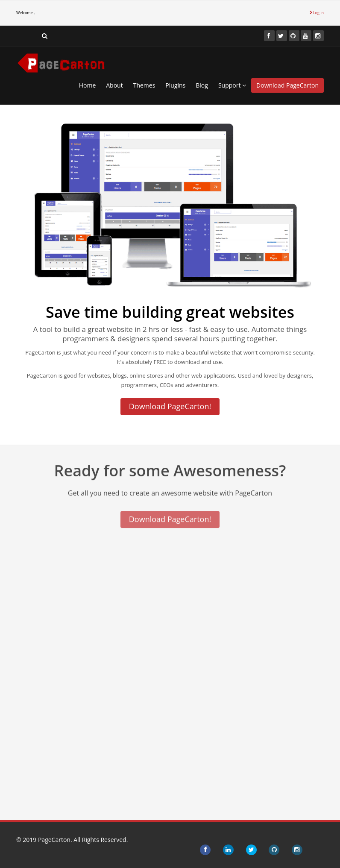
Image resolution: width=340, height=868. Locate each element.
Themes (144, 85)
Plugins (175, 85)
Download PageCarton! (170, 406)
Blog (202, 85)
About (114, 85)
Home (88, 85)
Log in (317, 13)
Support (232, 85)
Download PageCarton (287, 85)
